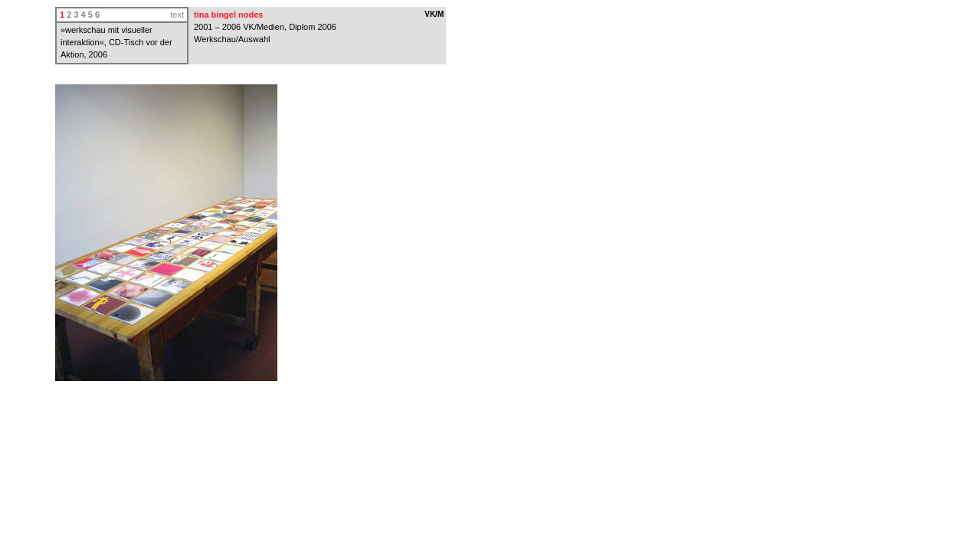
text (177, 15)
